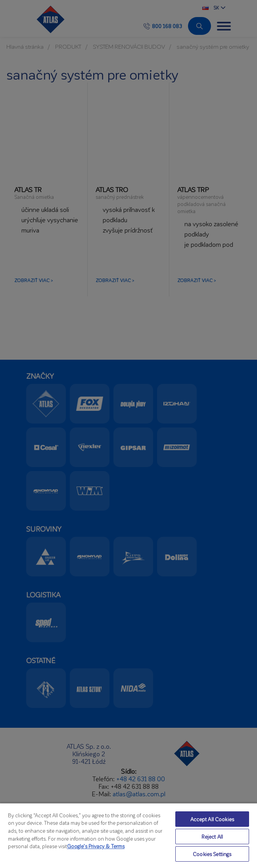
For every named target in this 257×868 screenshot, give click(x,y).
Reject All (212, 837)
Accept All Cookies (212, 819)
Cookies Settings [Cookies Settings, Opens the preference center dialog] (212, 854)
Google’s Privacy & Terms (96, 846)
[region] (128, 835)
